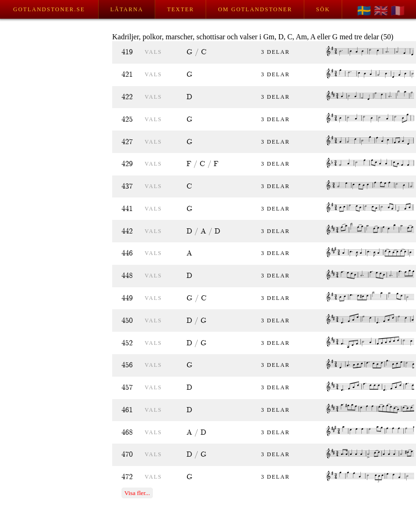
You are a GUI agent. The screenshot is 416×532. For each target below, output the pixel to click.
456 (127, 365)
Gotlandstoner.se (49, 9)
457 (127, 388)
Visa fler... (137, 493)
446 (127, 253)
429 (127, 164)
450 (127, 321)
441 (127, 209)
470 (127, 455)
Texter (180, 9)
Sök (323, 9)
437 (127, 186)
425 (127, 120)
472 (127, 477)
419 (127, 52)
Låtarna (127, 9)
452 (127, 343)
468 (127, 433)
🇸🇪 (364, 11)
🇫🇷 (398, 11)
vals (154, 52)
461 (127, 410)
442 (127, 231)
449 (127, 298)
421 (127, 75)
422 (127, 97)
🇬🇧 (381, 11)
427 (127, 142)
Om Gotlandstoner (255, 9)
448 (127, 276)
